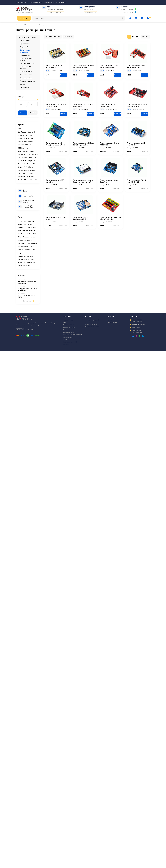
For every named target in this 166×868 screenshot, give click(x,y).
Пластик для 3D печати (92, 327)
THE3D (25, 173)
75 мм (20, 224)
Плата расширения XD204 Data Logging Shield (82, 218)
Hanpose (31, 154)
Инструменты (24, 87)
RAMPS (34, 234)
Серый (32, 247)
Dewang (21, 228)
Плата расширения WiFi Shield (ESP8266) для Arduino (83, 144)
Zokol (30, 180)
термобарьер (31, 262)
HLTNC (20, 154)
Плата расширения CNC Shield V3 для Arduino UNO (83, 66)
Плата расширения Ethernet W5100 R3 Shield (110, 144)
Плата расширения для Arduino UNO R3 (54, 66)
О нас (18, 2)
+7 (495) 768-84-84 (127, 9)
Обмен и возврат (68, 337)
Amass (29, 129)
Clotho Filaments (24, 138)
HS (25, 154)
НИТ (35, 180)
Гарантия (66, 340)
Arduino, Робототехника (29, 25)
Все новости (28, 301)
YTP (26, 180)
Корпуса (23, 84)
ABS (25, 224)
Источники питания (27, 75)
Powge (26, 170)
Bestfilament (22, 132)
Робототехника (25, 55)
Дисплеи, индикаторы (27, 63)
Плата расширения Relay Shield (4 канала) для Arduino (56, 144)
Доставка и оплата (36, 2)
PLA (24, 234)
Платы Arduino (25, 41)
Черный (21, 250)
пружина (30, 256)
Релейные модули (26, 72)
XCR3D (20, 180)
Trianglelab (22, 177)
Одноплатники (25, 44)
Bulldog (30, 224)
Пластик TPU (23, 243)
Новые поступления (69, 320)
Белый (20, 240)
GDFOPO (28, 145)
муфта (33, 250)
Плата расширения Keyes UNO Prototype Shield (56, 105)
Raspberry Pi (24, 47)
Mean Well (21, 164)
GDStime (21, 148)
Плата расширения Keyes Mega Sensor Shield (136, 66)
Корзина (110, 320)
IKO (36, 154)
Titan (20, 237)
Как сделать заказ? (69, 332)
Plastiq (20, 170)
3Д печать (25, 2)
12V (21, 221)
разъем (21, 259)
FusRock (21, 145)
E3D (26, 228)
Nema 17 (32, 231)
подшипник (22, 256)
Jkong (31, 158)
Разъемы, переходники (28, 81)
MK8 (35, 228)
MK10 (30, 228)
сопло (33, 259)
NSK (34, 164)
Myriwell (25, 231)
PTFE (29, 234)
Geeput (32, 151)
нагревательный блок (26, 253)
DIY (32, 138)
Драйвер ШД (28, 240)
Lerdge (30, 161)
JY (19, 158)
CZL (31, 135)
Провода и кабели (26, 78)
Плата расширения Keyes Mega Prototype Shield (109, 66)
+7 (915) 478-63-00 (127, 12)
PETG (20, 234)
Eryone (30, 142)
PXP (25, 167)
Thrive (31, 173)
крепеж (27, 250)
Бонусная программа (51, 2)
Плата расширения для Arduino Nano (108, 105)
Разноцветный (23, 247)
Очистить (33, 113)
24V (25, 221)
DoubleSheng (22, 142)
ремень (27, 259)
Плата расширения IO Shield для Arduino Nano (137, 105)
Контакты (62, 2)
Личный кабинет (112, 322)
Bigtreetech (31, 132)
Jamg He (24, 158)
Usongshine (31, 177)
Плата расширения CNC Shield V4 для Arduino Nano (111, 218)
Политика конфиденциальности (72, 335)
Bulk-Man (21, 135)
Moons (29, 164)
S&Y (19, 173)
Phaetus (31, 167)
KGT (36, 158)
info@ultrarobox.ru (90, 12)
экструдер (26, 266)
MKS (35, 161)
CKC (27, 135)
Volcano (33, 237)
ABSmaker (21, 129)
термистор (22, 262)
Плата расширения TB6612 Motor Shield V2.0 (137, 181)
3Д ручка (31, 221)
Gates (27, 148)
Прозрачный (32, 243)
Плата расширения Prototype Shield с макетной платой (83, 181)
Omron (20, 167)
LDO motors (22, 161)
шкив (20, 266)
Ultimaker (26, 237)
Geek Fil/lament (23, 151)
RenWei (33, 170)
